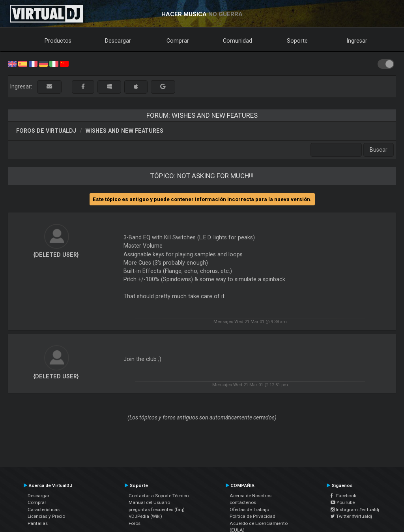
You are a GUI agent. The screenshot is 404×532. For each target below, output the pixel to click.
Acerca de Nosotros (251, 496)
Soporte (297, 41)
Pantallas (38, 523)
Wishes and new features (124, 131)
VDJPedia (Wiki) (145, 516)
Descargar (118, 41)
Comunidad (238, 41)
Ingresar (357, 41)
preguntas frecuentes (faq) (157, 509)
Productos (58, 41)
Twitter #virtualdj (351, 516)
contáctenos (243, 502)
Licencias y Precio (46, 516)
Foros (135, 523)
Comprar (178, 41)
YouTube (343, 502)
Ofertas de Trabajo (249, 509)
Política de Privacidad (252, 516)
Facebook (343, 496)
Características (44, 509)
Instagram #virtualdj (355, 509)
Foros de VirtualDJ (46, 131)
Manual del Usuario (149, 502)
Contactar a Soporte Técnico (159, 496)
